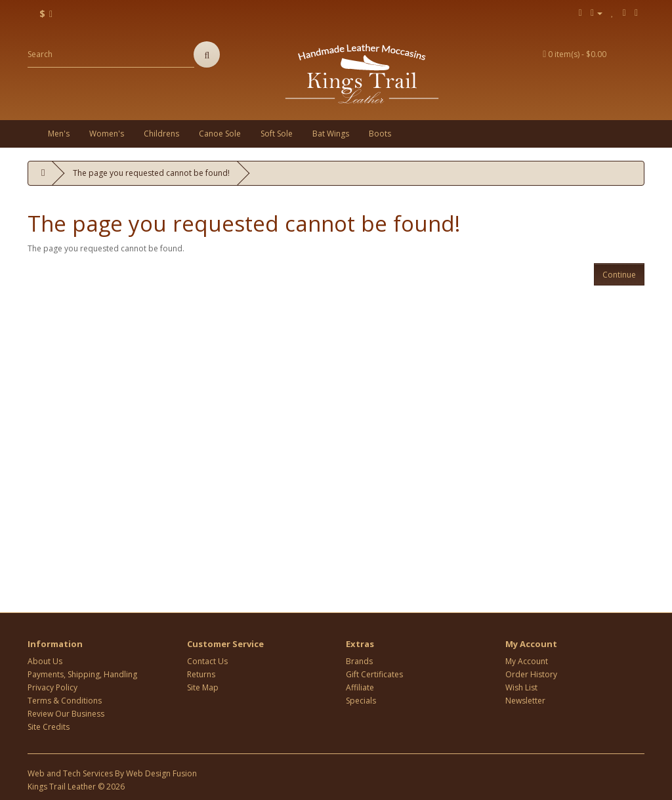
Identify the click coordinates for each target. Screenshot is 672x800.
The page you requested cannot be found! (151, 173)
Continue (619, 275)
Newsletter (525, 701)
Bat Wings (331, 134)
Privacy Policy (52, 687)
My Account (527, 661)
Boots (380, 134)
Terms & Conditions (65, 701)
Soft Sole (277, 134)
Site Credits (49, 727)
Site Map (203, 687)
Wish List (521, 687)
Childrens (161, 134)
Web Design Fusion (161, 773)
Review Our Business (66, 714)
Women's (107, 134)
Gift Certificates (374, 674)
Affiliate (360, 687)
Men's (59, 134)
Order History (531, 674)
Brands (359, 661)
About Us (45, 661)
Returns (201, 674)
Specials (361, 701)
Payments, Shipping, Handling (82, 674)
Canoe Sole (220, 134)
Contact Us (207, 661)
